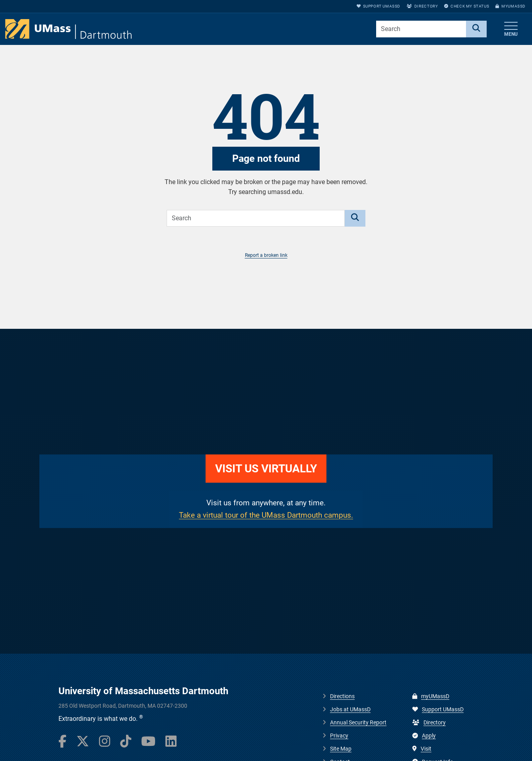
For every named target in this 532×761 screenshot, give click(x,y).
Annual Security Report (358, 722)
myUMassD (511, 6)
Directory (422, 6)
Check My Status (467, 6)
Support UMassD (379, 6)
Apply (424, 736)
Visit (422, 749)
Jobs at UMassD (350, 709)
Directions (342, 696)
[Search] (476, 29)
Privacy (339, 736)
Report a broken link (266, 255)
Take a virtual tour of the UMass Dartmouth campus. (266, 515)
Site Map (341, 749)
